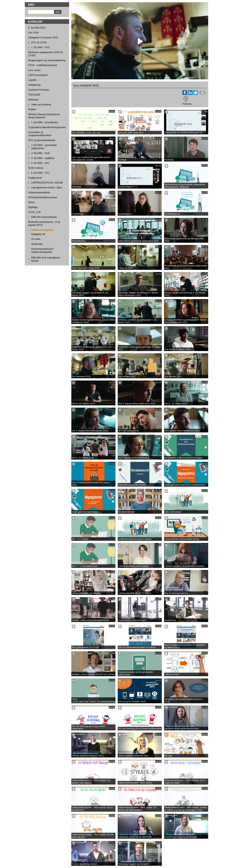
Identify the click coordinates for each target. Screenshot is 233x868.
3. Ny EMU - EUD (40, 153)
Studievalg (37, 244)
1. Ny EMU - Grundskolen (45, 122)
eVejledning (34, 85)
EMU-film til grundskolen (44, 217)
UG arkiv (36, 239)
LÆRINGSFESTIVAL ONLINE (47, 183)
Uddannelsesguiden (42, 230)
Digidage (33, 207)
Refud (31, 202)
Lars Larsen (35, 70)
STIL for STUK (39, 42)
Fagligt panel (35, 178)
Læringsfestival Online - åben (47, 188)
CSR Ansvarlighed (38, 75)
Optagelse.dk (38, 234)
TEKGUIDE (34, 95)
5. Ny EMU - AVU (40, 163)
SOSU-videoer (36, 168)
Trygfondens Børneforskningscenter (47, 127)
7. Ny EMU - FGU (40, 47)
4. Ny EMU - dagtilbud (43, 158)
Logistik (32, 80)
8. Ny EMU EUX (37, 28)
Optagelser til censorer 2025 (43, 38)
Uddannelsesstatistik (39, 192)
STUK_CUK (35, 212)
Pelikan (32, 109)
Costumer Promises (39, 90)
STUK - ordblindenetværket (43, 65)
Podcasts (187, 104)
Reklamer (33, 100)
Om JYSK (33, 33)
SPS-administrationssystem (43, 197)
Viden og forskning (41, 105)
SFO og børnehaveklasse (42, 140)
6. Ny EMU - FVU (40, 173)
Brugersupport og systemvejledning (47, 60)
